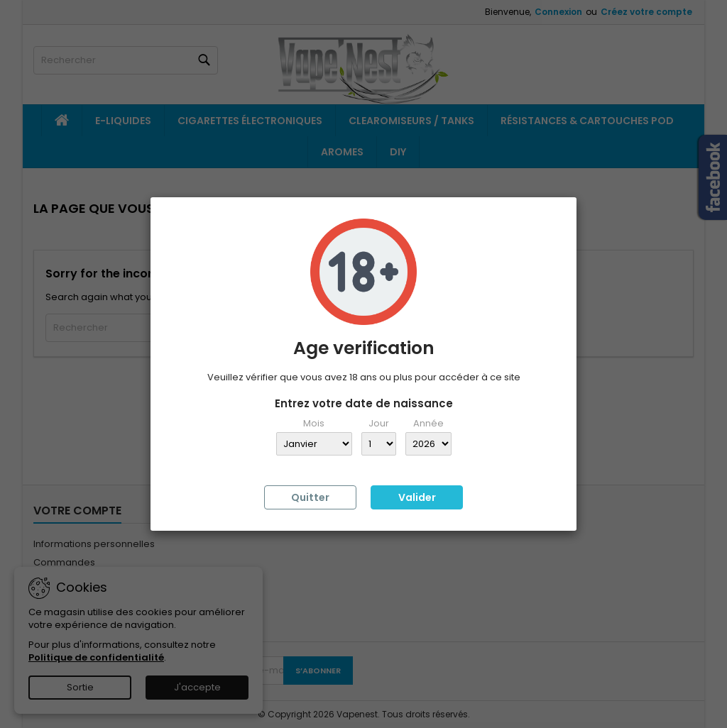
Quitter (310, 497)
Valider (417, 497)
